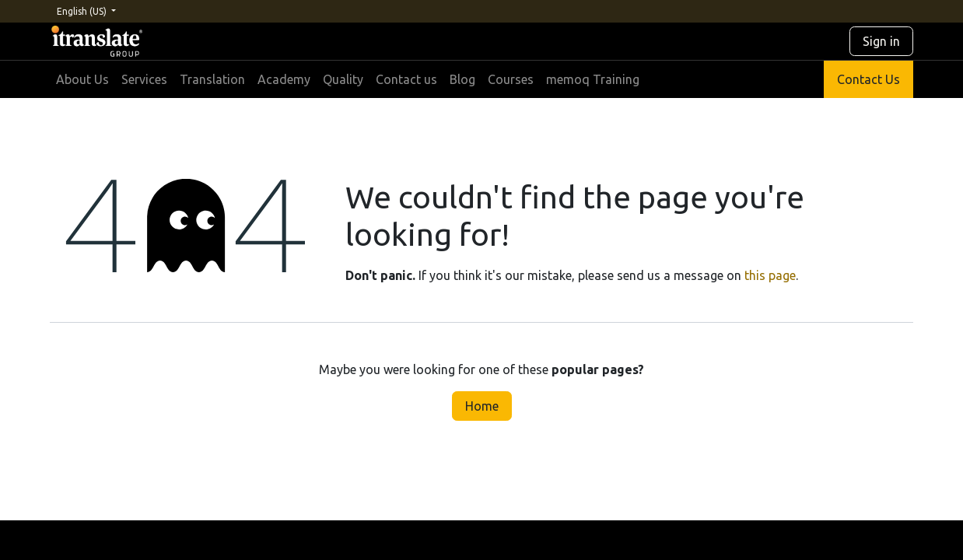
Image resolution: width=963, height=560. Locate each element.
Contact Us (868, 79)
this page (770, 275)
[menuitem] (82, 79)
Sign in (881, 41)
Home (482, 406)
